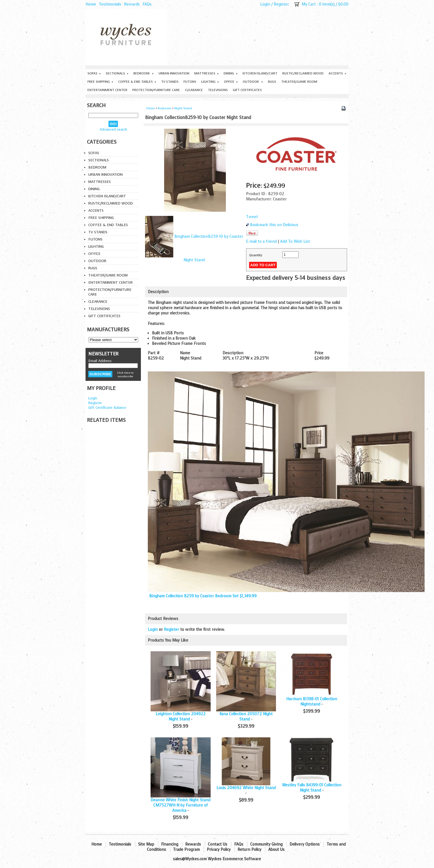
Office (231, 82)
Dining (231, 73)
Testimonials (110, 4)
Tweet (252, 217)
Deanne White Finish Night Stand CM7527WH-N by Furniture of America (180, 805)
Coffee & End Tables (137, 82)
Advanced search (113, 129)
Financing (170, 844)
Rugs (272, 82)
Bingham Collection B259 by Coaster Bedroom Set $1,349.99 (203, 596)
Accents (337, 73)
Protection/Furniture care (156, 90)
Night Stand (183, 108)
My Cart (309, 4)
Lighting (210, 82)
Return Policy (249, 850)
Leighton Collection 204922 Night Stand (181, 717)
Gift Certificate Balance (107, 408)
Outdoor (253, 82)
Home (91, 4)
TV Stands (170, 82)
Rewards (132, 4)
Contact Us (218, 844)
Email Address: (100, 361)
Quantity (256, 255)
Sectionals (117, 73)
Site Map (146, 844)
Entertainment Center (107, 90)
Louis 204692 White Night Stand (246, 788)
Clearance (194, 90)
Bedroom (144, 73)
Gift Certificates (247, 90)
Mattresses (206, 73)
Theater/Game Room (299, 82)
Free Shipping (100, 82)
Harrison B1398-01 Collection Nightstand (312, 702)
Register (281, 4)
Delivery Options (305, 844)
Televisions (218, 90)
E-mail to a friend (261, 241)
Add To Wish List (295, 241)
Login (265, 4)
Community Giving (266, 844)
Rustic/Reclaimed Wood (303, 73)
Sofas (94, 73)
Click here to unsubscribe (125, 374)
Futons (190, 82)
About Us (276, 850)
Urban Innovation (174, 73)
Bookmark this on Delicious (274, 225)
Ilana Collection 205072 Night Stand (246, 717)
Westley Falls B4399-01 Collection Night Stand (312, 788)
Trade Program (186, 850)
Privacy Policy (219, 850)
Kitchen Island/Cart (260, 73)
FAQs (147, 4)
